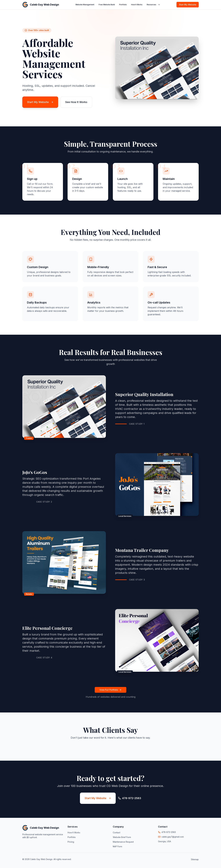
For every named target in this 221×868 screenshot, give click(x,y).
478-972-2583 (169, 832)
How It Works (137, 5)
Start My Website (188, 5)
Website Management (85, 5)
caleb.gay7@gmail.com (173, 837)
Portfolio (123, 5)
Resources (153, 5)
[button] (22, 747)
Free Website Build (107, 5)
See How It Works (76, 102)
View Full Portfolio (110, 690)
